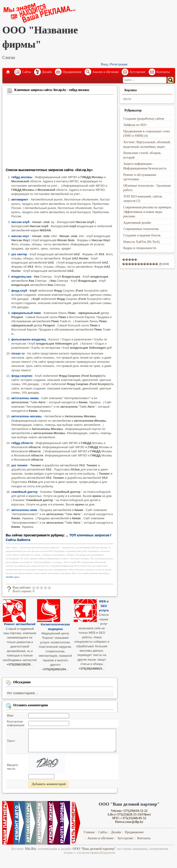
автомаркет (20, 199)
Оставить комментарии (31, 705)
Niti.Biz (31, 849)
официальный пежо (26, 313)
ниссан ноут (20, 236)
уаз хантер (19, 254)
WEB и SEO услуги (104, 606)
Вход (104, 64)
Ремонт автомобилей (20, 624)
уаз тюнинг (19, 465)
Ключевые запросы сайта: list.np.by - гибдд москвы (52, 90)
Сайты (27, 72)
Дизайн (47, 72)
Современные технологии (141, 229)
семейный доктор (24, 492)
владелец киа (21, 277)
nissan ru (18, 353)
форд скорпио (22, 376)
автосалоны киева (25, 398)
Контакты (163, 72)
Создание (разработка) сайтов (144, 119)
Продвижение (72, 72)
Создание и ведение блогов (142, 235)
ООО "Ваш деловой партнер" (94, 849)
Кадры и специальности (140, 248)
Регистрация (119, 64)
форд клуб (19, 291)
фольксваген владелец (28, 339)
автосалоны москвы (27, 416)
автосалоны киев (24, 510)
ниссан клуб (20, 222)
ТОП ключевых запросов (89, 535)
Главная (8, 72)
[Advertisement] (60, 132)
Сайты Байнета (18, 540)
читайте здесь (13, 577)
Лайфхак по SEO (135, 125)
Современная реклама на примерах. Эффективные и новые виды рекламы (148, 212)
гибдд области (22, 443)
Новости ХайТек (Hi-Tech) (142, 242)
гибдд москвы (22, 177)
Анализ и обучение (105, 72)
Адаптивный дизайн (137, 223)
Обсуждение (22, 682)
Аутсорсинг (138, 72)
